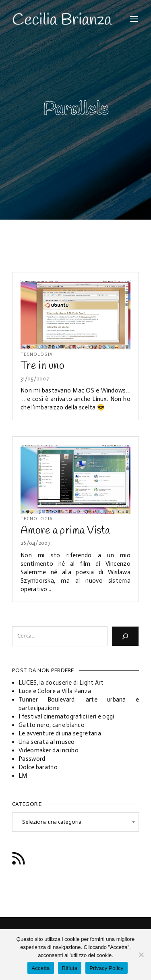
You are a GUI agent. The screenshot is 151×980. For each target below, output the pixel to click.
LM (23, 776)
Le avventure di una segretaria (60, 733)
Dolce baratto (38, 767)
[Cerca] (125, 636)
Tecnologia (37, 354)
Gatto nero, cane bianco (52, 725)
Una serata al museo (47, 742)
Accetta (40, 968)
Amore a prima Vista (65, 531)
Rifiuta (70, 968)
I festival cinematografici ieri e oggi (66, 716)
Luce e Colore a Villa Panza (55, 691)
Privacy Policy (106, 968)
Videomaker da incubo (49, 750)
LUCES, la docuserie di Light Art (61, 683)
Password (32, 759)
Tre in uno (42, 366)
